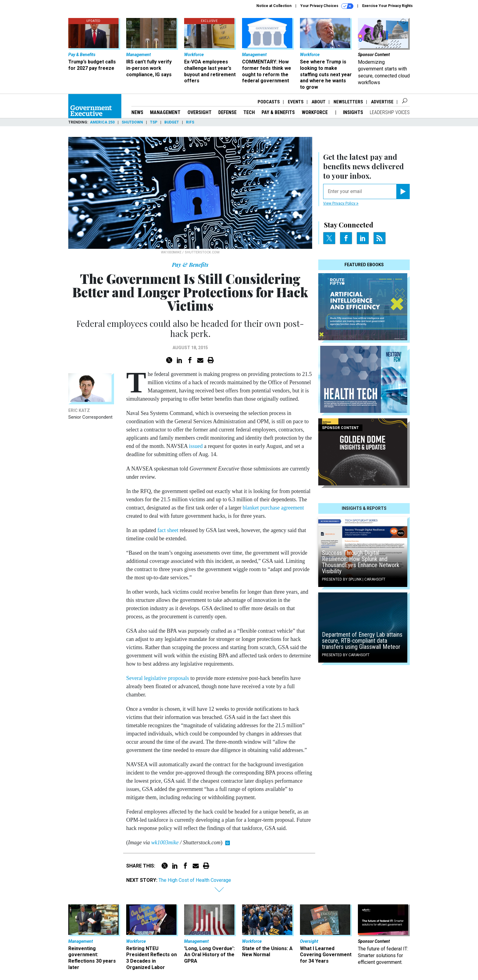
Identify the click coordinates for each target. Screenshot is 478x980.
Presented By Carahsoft (346, 655)
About (319, 102)
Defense (227, 112)
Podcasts (269, 102)
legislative (155, 678)
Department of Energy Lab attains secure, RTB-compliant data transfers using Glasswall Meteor (362, 641)
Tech (249, 112)
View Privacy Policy (341, 203)
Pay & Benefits (278, 112)
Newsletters (348, 102)
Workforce (315, 112)
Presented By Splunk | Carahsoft (354, 579)
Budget (172, 122)
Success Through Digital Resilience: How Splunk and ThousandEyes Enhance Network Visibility (361, 562)
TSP (154, 122)
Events (296, 102)
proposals (178, 678)
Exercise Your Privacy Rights (387, 6)
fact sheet (168, 530)
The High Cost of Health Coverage (195, 880)
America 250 (102, 122)
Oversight (200, 112)
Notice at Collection (274, 6)
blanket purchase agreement (273, 508)
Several (134, 678)
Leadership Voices (390, 112)
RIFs (190, 122)
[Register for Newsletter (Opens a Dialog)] (403, 191)
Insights (353, 112)
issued (196, 446)
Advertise (382, 102)
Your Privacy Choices (327, 6)
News (137, 112)
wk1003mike (165, 842)
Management (165, 112)
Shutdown (132, 122)
